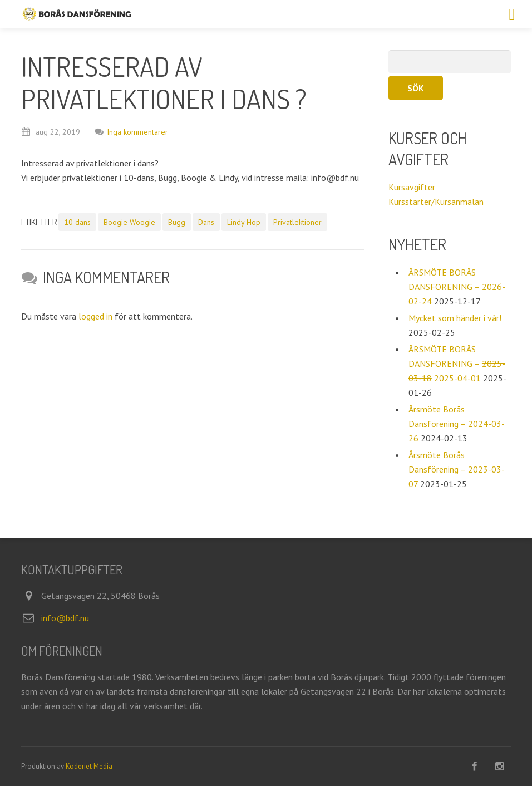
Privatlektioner (297, 222)
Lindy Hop (244, 222)
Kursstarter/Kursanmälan (436, 202)
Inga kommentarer (131, 132)
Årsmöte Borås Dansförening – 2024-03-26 (457, 424)
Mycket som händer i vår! (455, 318)
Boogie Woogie (129, 222)
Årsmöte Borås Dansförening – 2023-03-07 (457, 469)
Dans (206, 222)
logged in (95, 316)
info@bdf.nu (65, 618)
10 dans (77, 222)
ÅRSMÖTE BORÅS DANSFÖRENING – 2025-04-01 (457, 363)
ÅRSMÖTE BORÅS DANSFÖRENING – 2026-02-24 (457, 287)
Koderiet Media (89, 766)
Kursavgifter (412, 187)
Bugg (177, 222)
